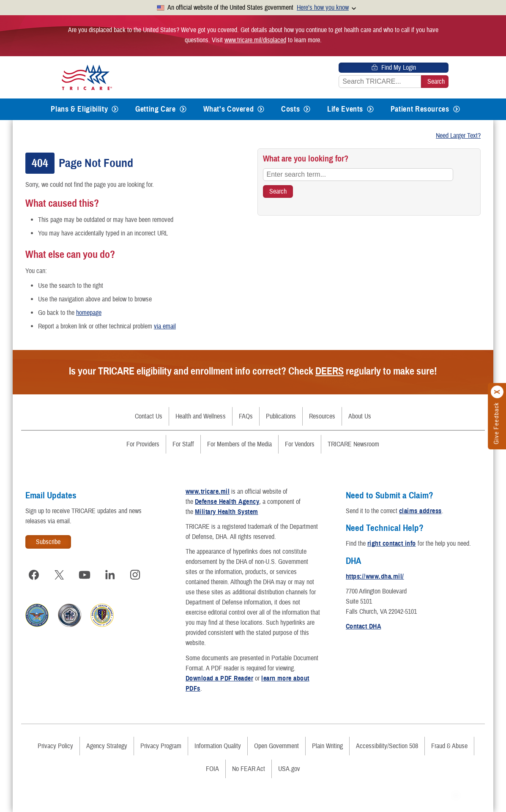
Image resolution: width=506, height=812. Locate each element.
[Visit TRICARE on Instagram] (135, 575)
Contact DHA (363, 626)
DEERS (330, 371)
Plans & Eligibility (79, 109)
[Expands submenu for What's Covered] (261, 109)
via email (165, 326)
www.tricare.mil (208, 492)
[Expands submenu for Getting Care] (183, 109)
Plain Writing (327, 746)
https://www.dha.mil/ (375, 577)
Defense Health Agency (227, 502)
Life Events (345, 109)
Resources (322, 416)
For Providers (143, 444)
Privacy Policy (55, 746)
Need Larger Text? (458, 136)
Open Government (276, 746)
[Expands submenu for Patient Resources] (457, 109)
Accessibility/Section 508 (387, 746)
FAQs (246, 416)
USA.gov (289, 769)
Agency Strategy (107, 746)
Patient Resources (420, 109)
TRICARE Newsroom (353, 444)
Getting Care (156, 109)
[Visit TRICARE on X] (59, 575)
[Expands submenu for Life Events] (370, 109)
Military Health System (227, 512)
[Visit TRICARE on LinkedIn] (110, 575)
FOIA (212, 769)
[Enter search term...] (358, 175)
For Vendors (300, 444)
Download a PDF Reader (219, 678)
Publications (281, 416)
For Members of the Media (239, 444)
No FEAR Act (249, 769)
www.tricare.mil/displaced (255, 40)
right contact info (392, 544)
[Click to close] (498, 392)
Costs (290, 109)
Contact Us (149, 416)
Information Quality (218, 746)
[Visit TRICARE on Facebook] (34, 575)
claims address (420, 511)
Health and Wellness (201, 416)
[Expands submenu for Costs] (307, 109)
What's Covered (229, 109)
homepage (89, 313)
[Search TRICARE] (278, 191)
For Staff (183, 444)
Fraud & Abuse (449, 746)
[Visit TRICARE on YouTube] (85, 575)
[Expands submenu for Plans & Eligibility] (115, 109)
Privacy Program (161, 746)
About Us (360, 416)
